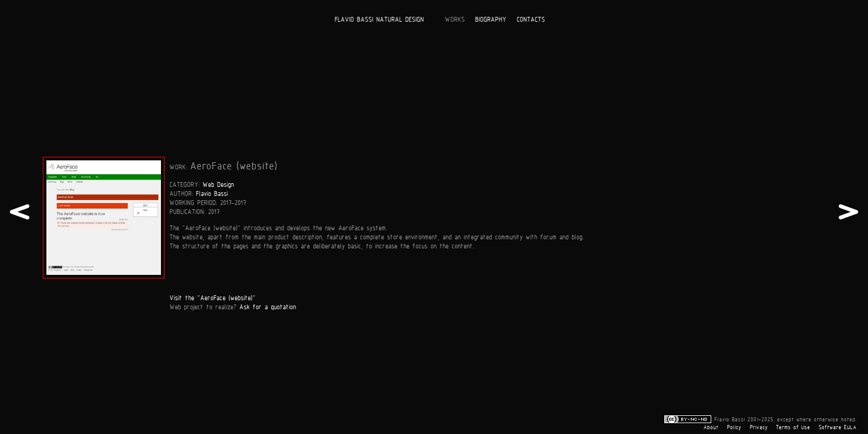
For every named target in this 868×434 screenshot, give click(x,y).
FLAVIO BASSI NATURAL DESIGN (379, 19)
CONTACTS (531, 19)
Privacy (759, 427)
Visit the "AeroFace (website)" (212, 297)
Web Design (218, 184)
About (711, 427)
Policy (734, 427)
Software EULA (838, 427)
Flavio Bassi (212, 193)
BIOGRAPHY (491, 19)
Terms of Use (793, 427)
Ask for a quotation (268, 307)
